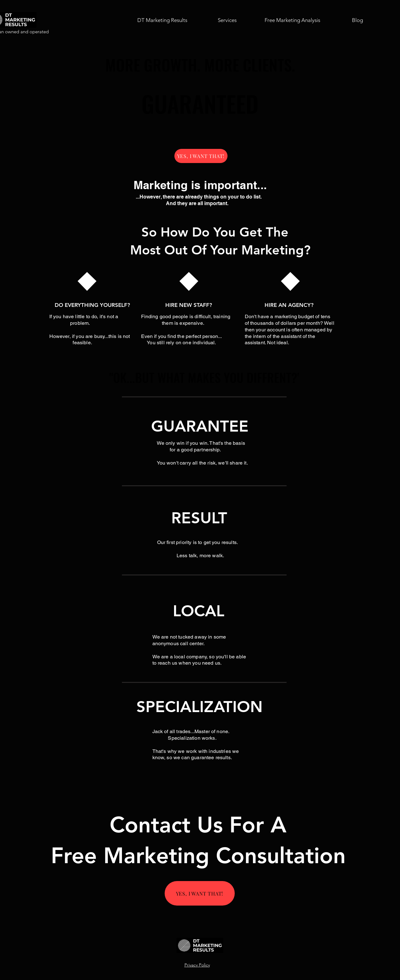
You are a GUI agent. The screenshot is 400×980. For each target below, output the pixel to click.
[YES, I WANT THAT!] (201, 156)
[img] (200, 952)
